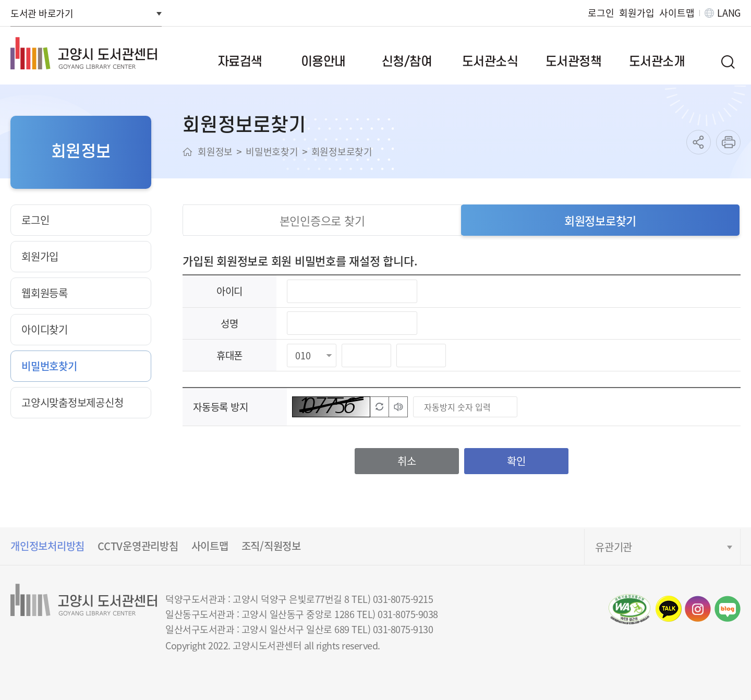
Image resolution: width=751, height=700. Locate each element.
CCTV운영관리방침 (138, 546)
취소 (407, 461)
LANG (729, 13)
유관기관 (614, 547)
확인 (516, 461)
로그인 (601, 13)
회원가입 (637, 13)
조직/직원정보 (271, 546)
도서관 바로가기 (42, 13)
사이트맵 (677, 13)
